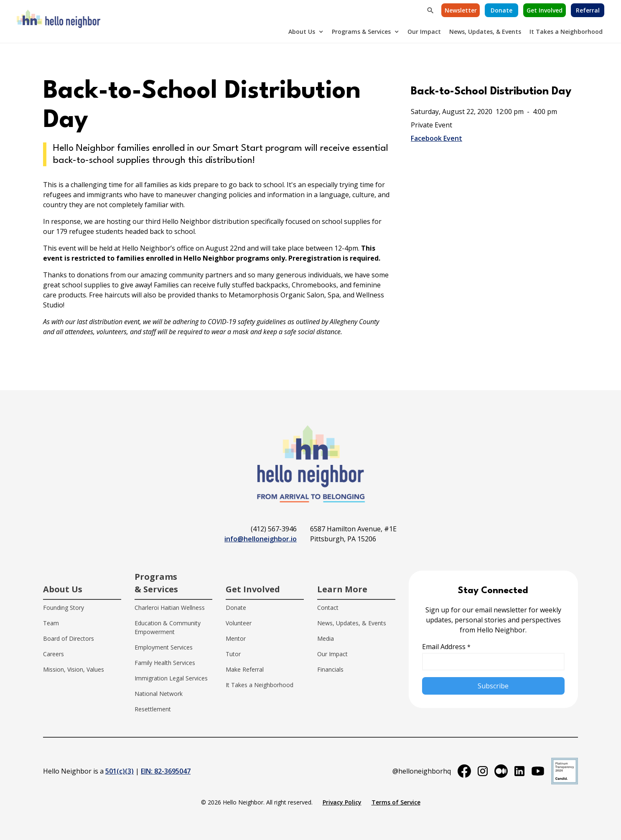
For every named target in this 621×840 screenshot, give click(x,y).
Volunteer (239, 623)
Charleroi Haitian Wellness (170, 608)
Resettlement (153, 709)
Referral (588, 10)
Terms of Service (396, 802)
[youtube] (538, 771)
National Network (159, 694)
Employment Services (164, 647)
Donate (501, 10)
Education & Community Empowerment (168, 627)
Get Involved (545, 10)
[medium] (501, 771)
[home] (59, 21)
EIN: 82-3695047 (166, 771)
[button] (306, 32)
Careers (53, 654)
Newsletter (461, 10)
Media (326, 638)
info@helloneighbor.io (261, 539)
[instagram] (483, 771)
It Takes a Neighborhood (566, 32)
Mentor (236, 638)
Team (51, 623)
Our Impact (424, 32)
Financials (330, 669)
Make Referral (245, 669)
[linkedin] (519, 771)
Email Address (446, 647)
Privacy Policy (342, 802)
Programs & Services (361, 32)
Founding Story (64, 608)
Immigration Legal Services (171, 678)
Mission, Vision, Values (74, 669)
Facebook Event (436, 138)
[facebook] (464, 771)
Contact (328, 608)
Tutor (233, 654)
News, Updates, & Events (485, 32)
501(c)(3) (120, 771)
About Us (302, 32)
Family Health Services (165, 663)
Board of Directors (69, 638)
